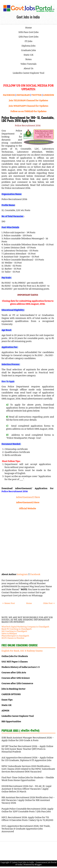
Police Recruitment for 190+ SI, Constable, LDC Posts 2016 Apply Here (28, 119)
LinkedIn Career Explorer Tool (28, 73)
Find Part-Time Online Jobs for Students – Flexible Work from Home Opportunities (28, 779)
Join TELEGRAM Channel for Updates (29, 100)
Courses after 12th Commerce (17, 683)
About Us (29, 68)
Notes (28, 59)
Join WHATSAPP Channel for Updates (28, 106)
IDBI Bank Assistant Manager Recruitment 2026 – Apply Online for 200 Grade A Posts (28, 739)
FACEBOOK (9, 95)
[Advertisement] (28, 541)
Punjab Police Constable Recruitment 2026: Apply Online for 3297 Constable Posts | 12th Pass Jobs (27, 810)
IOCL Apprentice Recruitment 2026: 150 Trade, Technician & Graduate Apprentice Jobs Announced (26, 829)
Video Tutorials (28, 64)
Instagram (22, 574)
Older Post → (49, 603)
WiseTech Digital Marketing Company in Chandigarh (25, 627)
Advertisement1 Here (28, 497)
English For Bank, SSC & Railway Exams (22, 651)
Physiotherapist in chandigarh (15, 636)
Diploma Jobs (29, 46)
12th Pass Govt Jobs (28, 37)
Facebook (35, 574)
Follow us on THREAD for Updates (28, 111)
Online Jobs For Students (15, 656)
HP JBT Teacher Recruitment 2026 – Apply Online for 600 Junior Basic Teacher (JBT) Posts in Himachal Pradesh (27, 749)
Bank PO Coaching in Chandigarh (17, 629)
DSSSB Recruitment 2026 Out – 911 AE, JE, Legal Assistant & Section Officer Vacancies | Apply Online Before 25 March (26, 789)
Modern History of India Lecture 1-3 (21, 667)
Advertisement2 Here (28, 502)
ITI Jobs (28, 41)
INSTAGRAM (23, 95)
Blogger (38, 865)
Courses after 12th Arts (14, 673)
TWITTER (36, 95)
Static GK (28, 55)
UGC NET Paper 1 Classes (15, 662)
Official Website (28, 508)
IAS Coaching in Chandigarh (14, 631)
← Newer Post (9, 603)
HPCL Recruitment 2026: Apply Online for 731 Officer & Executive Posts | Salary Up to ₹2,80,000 (27, 819)
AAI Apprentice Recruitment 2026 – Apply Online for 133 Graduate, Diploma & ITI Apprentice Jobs (27, 759)
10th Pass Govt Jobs (28, 32)
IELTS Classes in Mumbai (13, 638)
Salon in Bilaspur (9, 633)
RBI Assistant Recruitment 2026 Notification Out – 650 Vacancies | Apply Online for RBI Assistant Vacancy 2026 (28, 800)
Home (28, 28)
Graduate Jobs (29, 50)
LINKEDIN (49, 95)
